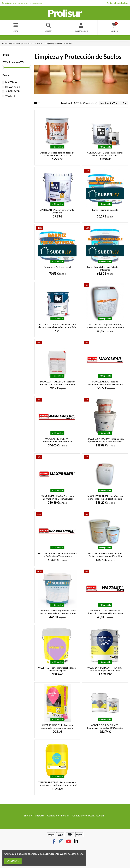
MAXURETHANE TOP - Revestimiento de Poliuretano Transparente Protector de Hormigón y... (57, 557)
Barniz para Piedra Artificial (57, 268)
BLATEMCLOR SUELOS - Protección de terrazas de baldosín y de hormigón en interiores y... (57, 328)
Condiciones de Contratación (88, 817)
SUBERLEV (12, 92)
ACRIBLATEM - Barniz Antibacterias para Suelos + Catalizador (105, 155)
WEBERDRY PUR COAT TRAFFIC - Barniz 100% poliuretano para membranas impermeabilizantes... (105, 672)
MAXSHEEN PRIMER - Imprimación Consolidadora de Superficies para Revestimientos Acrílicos (105, 500)
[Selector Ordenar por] (108, 104)
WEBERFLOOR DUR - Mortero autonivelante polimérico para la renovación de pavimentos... (57, 729)
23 (124, 104)
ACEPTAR (13, 861)
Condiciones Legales (58, 817)
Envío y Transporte (34, 817)
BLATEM (11, 83)
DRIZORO (13, 87)
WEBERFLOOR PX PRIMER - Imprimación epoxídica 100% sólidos (105, 727)
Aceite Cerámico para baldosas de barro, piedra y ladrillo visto (57, 155)
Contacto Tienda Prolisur (117, 3)
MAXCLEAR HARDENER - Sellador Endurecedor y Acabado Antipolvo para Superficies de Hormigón (57, 385)
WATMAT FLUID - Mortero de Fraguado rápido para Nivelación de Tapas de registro (105, 614)
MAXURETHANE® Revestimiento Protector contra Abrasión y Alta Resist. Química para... (105, 557)
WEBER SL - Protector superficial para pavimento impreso (57, 670)
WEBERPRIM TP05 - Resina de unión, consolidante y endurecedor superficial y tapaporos (57, 786)
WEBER (11, 96)
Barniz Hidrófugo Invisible (105, 211)
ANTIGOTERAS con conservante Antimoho (57, 212)
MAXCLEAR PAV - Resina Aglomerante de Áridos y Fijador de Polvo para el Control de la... (105, 385)
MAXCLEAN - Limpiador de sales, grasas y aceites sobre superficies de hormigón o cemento (105, 328)
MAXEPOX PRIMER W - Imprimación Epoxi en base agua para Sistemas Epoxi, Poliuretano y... (105, 442)
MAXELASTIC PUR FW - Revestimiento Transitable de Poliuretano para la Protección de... (57, 442)
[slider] (3, 68)
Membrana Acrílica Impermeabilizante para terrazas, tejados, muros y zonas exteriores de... (57, 614)
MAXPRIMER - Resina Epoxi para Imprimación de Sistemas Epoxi (57, 498)
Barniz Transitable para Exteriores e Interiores (105, 270)
